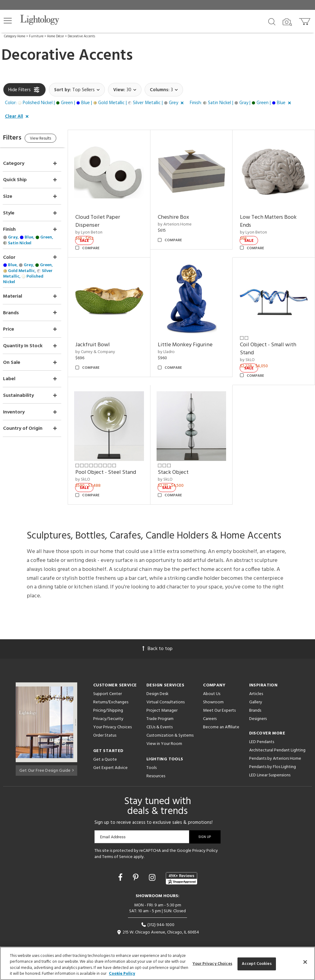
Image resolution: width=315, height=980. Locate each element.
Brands (255, 698)
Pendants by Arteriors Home (275, 746)
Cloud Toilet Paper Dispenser (110, 217)
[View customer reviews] (181, 866)
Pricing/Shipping (108, 698)
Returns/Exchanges (111, 690)
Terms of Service (117, 845)
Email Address (113, 825)
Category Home (15, 36)
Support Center (108, 682)
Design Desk (157, 682)
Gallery (256, 690)
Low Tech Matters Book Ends (273, 217)
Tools (152, 756)
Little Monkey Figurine (193, 337)
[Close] (305, 962)
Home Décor (56, 36)
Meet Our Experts (219, 698)
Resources (156, 764)
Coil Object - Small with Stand (272, 341)
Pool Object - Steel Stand (118, 460)
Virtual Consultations (165, 690)
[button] (8, 21)
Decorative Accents (81, 36)
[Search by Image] (287, 22)
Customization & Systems (170, 723)
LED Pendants (262, 730)
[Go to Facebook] (121, 866)
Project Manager (162, 698)
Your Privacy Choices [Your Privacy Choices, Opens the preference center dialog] (212, 964)
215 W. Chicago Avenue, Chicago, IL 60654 (158, 920)
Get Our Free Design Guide (47, 757)
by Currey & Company (108, 344)
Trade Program (160, 707)
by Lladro (174, 344)
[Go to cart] (305, 20)
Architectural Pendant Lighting (277, 738)
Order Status (105, 723)
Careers (210, 707)
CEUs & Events (159, 715)
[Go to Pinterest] (137, 866)
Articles (256, 682)
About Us (212, 682)
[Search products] (272, 21)
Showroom (213, 690)
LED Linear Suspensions (270, 763)
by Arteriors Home (183, 220)
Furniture (36, 36)
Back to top (157, 636)
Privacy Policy (205, 838)
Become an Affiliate (221, 715)
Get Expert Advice (110, 756)
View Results (55, 139)
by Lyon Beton (101, 228)
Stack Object (181, 460)
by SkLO (252, 352)
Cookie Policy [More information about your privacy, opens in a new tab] (122, 974)
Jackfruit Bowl (105, 337)
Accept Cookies (257, 964)
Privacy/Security (108, 707)
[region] (157, 963)
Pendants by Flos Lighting (273, 755)
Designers (258, 707)
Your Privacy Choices (112, 715)
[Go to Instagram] (153, 866)
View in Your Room (164, 732)
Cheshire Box (181, 213)
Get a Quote (105, 747)
